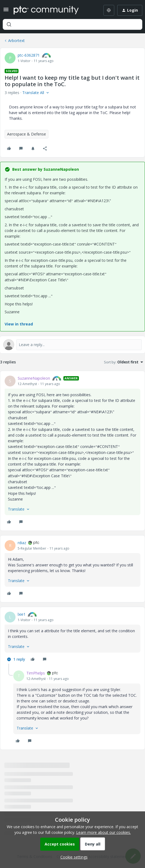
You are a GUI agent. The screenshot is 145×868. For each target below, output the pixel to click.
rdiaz (22, 543)
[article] (72, 451)
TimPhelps (36, 673)
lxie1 (22, 614)
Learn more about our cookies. (104, 832)
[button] (6, 11)
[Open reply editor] (72, 345)
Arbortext (16, 41)
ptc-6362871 (29, 55)
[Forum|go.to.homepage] (46, 10)
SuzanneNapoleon (34, 378)
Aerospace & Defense (27, 134)
